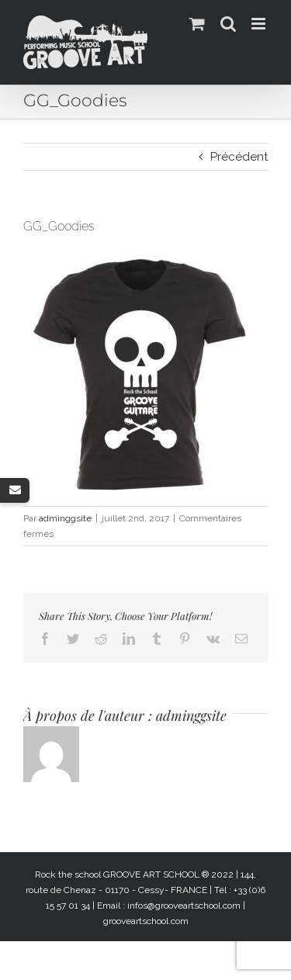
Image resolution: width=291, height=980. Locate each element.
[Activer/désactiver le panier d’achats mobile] (197, 24)
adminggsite (65, 518)
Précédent (239, 157)
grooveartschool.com (146, 921)
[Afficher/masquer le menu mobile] (260, 24)
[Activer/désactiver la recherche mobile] (228, 24)
